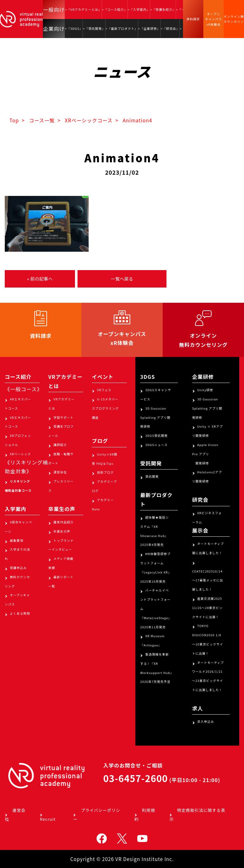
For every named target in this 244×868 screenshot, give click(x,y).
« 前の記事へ (40, 279)
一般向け (54, 10)
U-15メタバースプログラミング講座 (105, 408)
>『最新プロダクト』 (122, 29)
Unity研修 (205, 390)
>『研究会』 (170, 29)
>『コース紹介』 (115, 10)
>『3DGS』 (74, 29)
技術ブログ (105, 472)
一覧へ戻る (122, 279)
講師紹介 (60, 445)
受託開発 (152, 476)
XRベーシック (20, 454)
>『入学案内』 (139, 10)
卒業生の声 (62, 531)
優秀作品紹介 (64, 522)
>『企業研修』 (149, 29)
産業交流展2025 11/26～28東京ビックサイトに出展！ (207, 608)
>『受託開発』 (94, 29)
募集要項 (17, 541)
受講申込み (18, 568)
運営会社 (60, 472)
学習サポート (64, 418)
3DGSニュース (156, 445)
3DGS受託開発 (156, 436)
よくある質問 (20, 613)
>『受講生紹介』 (163, 10)
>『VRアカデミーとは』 (83, 10)
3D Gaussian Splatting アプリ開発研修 (155, 418)
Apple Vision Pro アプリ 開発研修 (205, 454)
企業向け (54, 29)
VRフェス (104, 390)
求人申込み (206, 722)
